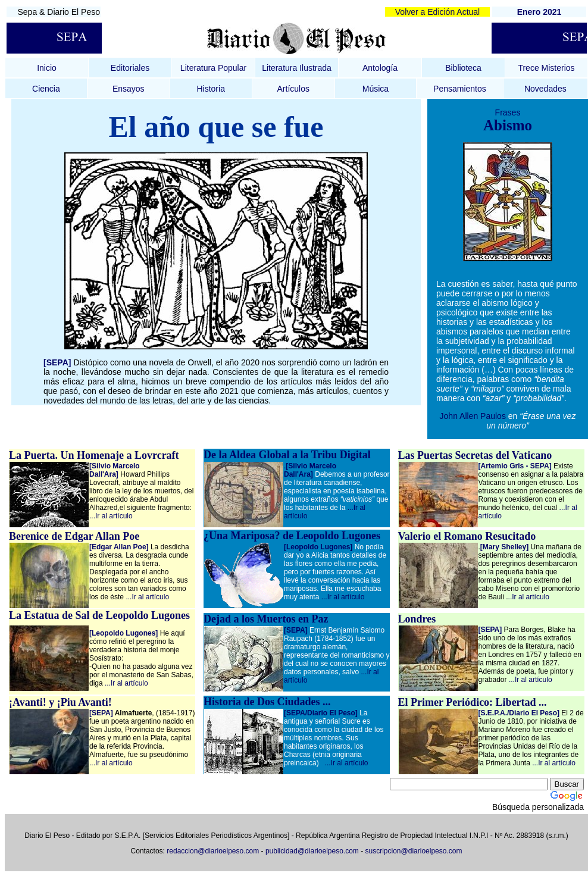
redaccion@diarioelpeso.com (213, 851)
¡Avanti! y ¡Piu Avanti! (60, 702)
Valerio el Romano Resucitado (467, 536)
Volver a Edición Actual (437, 12)
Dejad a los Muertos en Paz (266, 619)
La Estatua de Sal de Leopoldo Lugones (99, 615)
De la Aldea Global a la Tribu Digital (287, 455)
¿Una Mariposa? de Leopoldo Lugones (292, 536)
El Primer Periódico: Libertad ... (473, 702)
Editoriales (130, 68)
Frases (508, 112)
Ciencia (46, 89)
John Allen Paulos (474, 416)
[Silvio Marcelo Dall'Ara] (115, 470)
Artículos (293, 89)
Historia (210, 89)
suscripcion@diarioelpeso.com (414, 851)
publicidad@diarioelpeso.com (312, 851)
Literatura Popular (213, 68)
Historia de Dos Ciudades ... (267, 702)
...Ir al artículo (111, 516)
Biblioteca (463, 68)
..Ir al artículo (529, 597)
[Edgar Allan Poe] (119, 547)
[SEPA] (490, 630)
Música (376, 89)
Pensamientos (460, 89)
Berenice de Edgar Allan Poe (74, 536)
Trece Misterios (546, 68)
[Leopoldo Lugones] (318, 547)
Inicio (47, 68)
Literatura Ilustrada (297, 68)
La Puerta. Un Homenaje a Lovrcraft (94, 455)
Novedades (545, 89)
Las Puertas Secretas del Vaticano (475, 455)
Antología (380, 68)
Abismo (508, 125)
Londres (417, 619)
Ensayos (129, 89)
